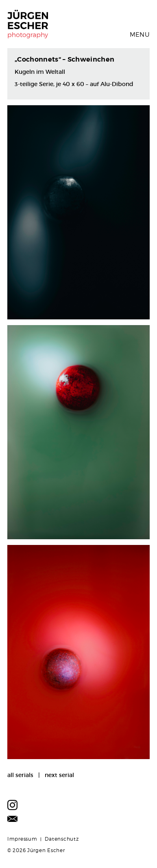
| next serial (54, 775)
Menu (140, 35)
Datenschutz (62, 839)
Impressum (22, 839)
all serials (20, 775)
